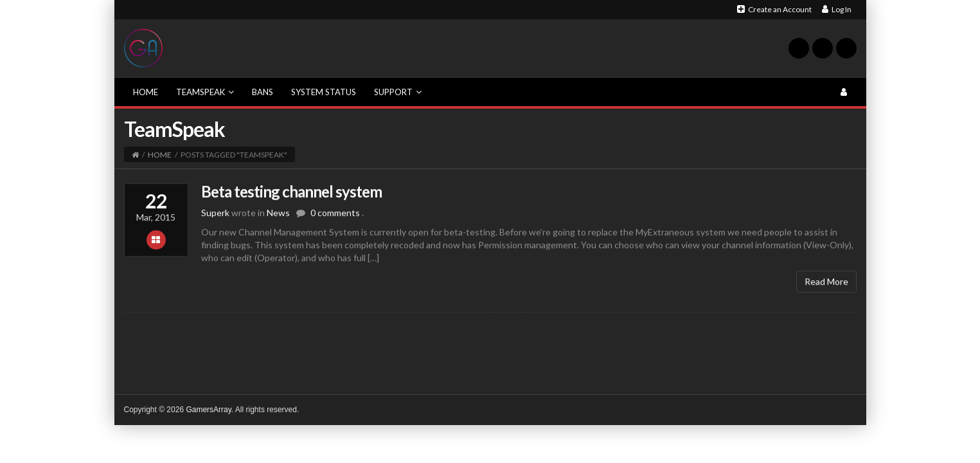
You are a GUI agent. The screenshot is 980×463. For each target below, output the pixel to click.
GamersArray (208, 410)
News (278, 218)
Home (146, 92)
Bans (263, 92)
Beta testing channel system (291, 196)
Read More (826, 286)
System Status (324, 92)
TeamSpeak (205, 92)
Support (398, 92)
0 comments (335, 218)
